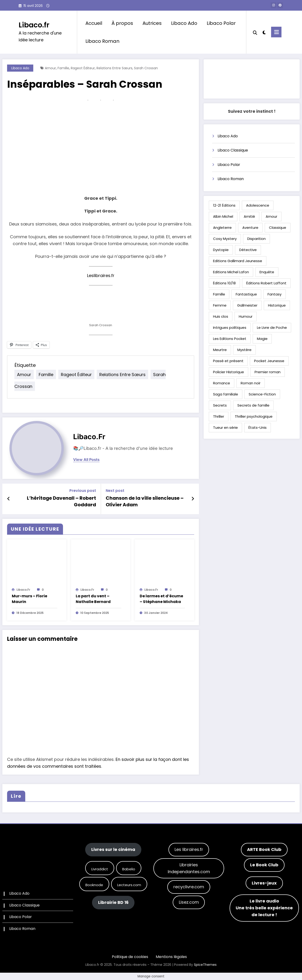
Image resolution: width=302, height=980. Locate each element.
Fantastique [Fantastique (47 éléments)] (246, 294)
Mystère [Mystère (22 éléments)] (244, 350)
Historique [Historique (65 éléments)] (277, 305)
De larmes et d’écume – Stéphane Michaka (161, 599)
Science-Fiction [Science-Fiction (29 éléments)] (262, 394)
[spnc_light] (264, 32)
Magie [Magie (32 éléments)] (262, 339)
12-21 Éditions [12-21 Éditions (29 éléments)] (224, 205)
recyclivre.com (189, 887)
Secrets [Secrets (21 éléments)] (220, 405)
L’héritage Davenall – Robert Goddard (61, 501)
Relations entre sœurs (114, 68)
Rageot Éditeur (83, 68)
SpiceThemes (205, 965)
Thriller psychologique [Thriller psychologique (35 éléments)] (254, 416)
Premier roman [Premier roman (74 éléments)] (268, 372)
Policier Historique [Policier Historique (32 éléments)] (229, 372)
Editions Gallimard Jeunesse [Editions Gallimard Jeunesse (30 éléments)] (238, 261)
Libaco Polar (221, 23)
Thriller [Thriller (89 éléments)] (219, 416)
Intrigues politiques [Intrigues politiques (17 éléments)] (230, 327)
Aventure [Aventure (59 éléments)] (250, 228)
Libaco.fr (34, 25)
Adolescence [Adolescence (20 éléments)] (258, 205)
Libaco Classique (233, 150)
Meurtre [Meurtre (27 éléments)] (220, 350)
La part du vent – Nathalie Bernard (93, 599)
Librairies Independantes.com (189, 868)
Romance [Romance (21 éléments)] (222, 383)
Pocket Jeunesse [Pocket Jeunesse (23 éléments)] (269, 361)
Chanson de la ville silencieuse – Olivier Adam (145, 501)
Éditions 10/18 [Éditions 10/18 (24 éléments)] (224, 283)
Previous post (83, 491)
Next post (115, 491)
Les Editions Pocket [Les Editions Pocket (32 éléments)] (230, 339)
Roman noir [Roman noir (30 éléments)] (251, 383)
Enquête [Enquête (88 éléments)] (267, 272)
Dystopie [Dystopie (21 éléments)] (221, 250)
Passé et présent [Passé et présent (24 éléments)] (228, 361)
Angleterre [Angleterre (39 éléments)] (222, 228)
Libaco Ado (184, 23)
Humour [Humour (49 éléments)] (246, 316)
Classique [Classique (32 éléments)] (278, 228)
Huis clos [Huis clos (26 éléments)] (221, 316)
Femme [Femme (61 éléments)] (220, 305)
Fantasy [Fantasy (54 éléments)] (275, 294)
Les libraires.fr (189, 849)
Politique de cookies (130, 957)
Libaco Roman (102, 41)
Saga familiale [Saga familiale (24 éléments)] (226, 394)
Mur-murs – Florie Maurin (29, 599)
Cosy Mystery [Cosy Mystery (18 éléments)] (225, 239)
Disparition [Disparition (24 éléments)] (256, 239)
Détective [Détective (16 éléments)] (248, 250)
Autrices (152, 23)
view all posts (86, 460)
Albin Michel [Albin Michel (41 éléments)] (223, 216)
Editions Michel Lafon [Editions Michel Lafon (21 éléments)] (231, 272)
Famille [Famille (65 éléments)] (219, 294)
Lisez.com (189, 902)
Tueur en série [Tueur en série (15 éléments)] (225, 427)
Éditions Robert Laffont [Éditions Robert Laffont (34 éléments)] (266, 283)
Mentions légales (171, 957)
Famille (63, 68)
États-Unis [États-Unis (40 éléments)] (258, 427)
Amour (50, 68)
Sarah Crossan (146, 68)
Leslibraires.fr (101, 275)
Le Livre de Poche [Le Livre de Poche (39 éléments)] (272, 327)
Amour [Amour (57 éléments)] (271, 216)
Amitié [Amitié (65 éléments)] (249, 216)
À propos (122, 23)
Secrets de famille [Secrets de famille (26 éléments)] (253, 405)
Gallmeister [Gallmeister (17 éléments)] (247, 305)
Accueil (94, 23)
